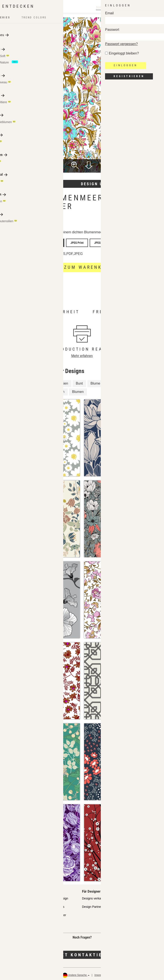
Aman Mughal (48, 223)
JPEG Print (74, 242)
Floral (27, 382)
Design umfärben (102, 184)
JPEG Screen (95, 242)
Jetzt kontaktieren (82, 953)
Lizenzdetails (15, 253)
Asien (64, 382)
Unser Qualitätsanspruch (20, 897)
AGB (134, 974)
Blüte (11, 382)
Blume (95, 382)
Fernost (37, 390)
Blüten (138, 382)
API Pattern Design (55, 897)
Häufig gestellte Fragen (19, 922)
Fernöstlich (15, 390)
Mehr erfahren (48, 317)
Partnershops (12, 905)
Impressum (101, 974)
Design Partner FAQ (95, 905)
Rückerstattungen (151, 974)
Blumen (78, 390)
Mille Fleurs (117, 382)
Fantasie (45, 382)
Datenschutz (119, 974)
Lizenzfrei (45, 252)
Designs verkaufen (94, 897)
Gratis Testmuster (54, 914)
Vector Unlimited (50, 242)
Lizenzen (9, 914)
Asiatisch (58, 390)
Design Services (53, 905)
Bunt (79, 382)
